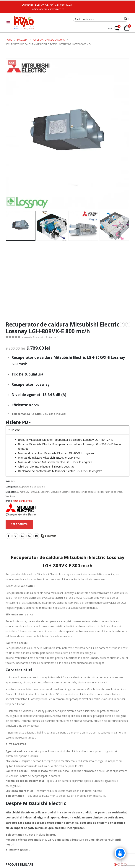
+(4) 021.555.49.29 (61, 5)
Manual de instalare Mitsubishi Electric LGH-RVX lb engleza (56, 453)
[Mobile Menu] (8, 23)
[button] (115, 864)
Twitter (15, 536)
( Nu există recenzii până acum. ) (40, 337)
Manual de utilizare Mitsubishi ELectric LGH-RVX (49, 458)
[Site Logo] (24, 23)
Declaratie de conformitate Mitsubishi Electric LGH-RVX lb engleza (60, 471)
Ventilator (11, 496)
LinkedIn (22, 536)
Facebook (9, 536)
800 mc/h (20, 492)
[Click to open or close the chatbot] (120, 853)
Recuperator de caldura (83, 492)
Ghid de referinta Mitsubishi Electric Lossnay (46, 467)
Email (36, 536)
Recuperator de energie (109, 492)
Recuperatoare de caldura (31, 487)
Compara (51, 536)
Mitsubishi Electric (60, 492)
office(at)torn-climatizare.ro (48, 9)
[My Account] (110, 28)
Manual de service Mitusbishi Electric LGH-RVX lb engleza (55, 462)
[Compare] (116, 28)
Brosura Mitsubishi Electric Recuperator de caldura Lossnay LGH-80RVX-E (66, 440)
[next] (128, 324)
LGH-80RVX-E (33, 492)
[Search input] (98, 19)
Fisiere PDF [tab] (17, 430)
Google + (29, 536)
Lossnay (45, 492)
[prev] (122, 324)
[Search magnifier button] (126, 19)
